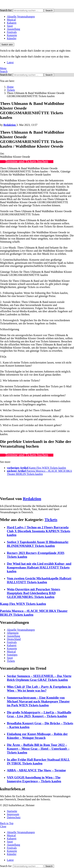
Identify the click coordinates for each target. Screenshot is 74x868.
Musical (11, 20)
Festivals (12, 32)
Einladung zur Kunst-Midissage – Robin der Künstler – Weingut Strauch (37, 736)
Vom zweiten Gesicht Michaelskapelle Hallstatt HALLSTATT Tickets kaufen (39, 580)
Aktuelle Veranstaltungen (21, 17)
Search (49, 10)
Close (3, 826)
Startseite (12, 811)
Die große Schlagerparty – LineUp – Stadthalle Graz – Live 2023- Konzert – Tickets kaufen (39, 714)
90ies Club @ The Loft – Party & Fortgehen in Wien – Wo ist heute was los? (39, 689)
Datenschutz (14, 817)
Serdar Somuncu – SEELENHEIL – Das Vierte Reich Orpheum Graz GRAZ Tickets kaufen (39, 678)
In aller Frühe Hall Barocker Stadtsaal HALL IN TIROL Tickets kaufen (38, 761)
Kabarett (12, 23)
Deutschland (14, 639)
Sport (10, 26)
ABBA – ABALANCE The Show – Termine (36, 770)
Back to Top (7, 823)
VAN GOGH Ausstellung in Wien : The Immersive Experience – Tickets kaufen (34, 779)
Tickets (51, 520)
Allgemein (13, 633)
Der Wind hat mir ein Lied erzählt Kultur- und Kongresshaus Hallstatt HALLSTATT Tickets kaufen (39, 567)
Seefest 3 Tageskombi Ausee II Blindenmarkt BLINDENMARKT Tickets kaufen (38, 544)
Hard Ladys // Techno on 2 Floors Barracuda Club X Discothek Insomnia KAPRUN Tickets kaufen (39, 531)
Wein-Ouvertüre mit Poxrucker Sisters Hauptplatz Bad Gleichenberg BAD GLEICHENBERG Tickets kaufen (33, 593)
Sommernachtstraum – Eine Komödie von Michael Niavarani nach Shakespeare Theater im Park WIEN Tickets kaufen (38, 701)
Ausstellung (13, 29)
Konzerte (12, 35)
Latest (10, 62)
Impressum (13, 814)
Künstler (12, 38)
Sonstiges (12, 655)
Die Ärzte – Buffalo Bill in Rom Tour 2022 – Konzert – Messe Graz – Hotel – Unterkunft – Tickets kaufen (38, 749)
